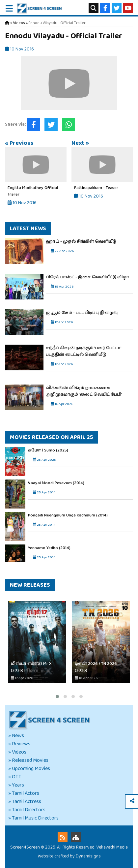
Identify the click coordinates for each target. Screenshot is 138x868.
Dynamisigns (88, 856)
